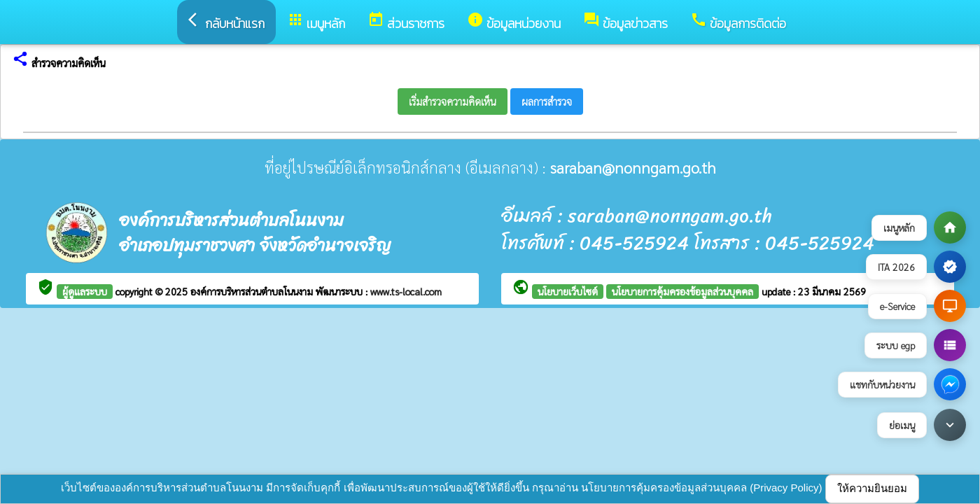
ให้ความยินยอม (872, 488)
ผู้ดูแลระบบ (85, 291)
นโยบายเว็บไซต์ (568, 291)
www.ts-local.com (406, 291)
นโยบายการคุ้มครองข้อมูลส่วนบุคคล (682, 291)
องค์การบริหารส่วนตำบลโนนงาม (253, 291)
